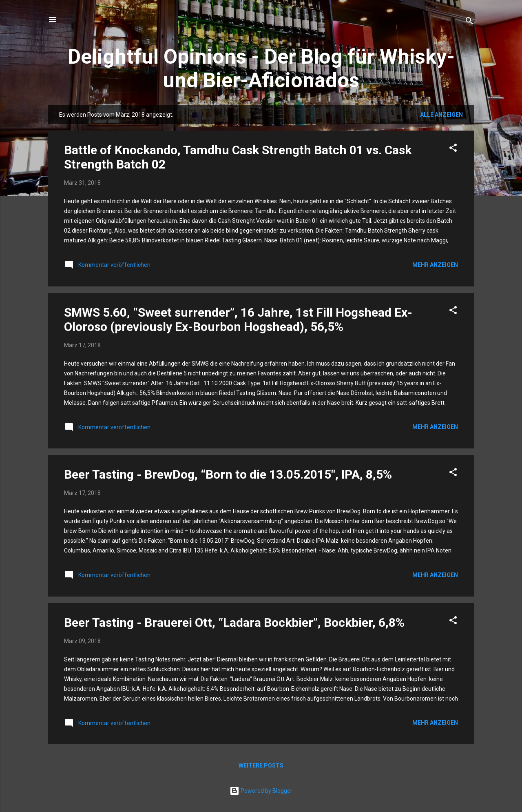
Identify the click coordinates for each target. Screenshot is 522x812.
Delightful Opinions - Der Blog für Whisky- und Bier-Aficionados (261, 69)
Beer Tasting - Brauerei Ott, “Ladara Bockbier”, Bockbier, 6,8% (234, 622)
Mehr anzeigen (435, 265)
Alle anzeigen (441, 115)
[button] (453, 149)
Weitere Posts (261, 765)
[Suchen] (469, 22)
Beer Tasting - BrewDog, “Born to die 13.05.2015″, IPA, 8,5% (228, 474)
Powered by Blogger (261, 791)
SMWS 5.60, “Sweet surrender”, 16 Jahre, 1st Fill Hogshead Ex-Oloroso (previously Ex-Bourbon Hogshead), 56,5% (238, 319)
